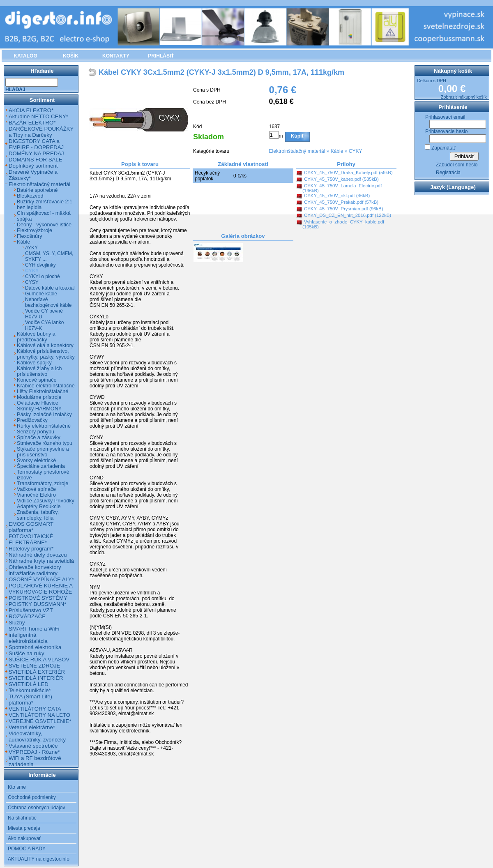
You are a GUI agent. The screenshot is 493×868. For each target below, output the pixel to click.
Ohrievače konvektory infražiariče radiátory (35, 570)
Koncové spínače (37, 380)
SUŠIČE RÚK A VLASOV (39, 660)
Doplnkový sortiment (33, 166)
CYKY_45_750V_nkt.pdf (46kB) (337, 196)
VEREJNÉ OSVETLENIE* (40, 721)
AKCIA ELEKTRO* (31, 110)
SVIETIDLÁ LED (29, 684)
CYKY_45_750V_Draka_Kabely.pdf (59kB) (348, 173)
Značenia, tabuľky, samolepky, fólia (38, 515)
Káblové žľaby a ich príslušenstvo (39, 371)
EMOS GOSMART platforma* (31, 527)
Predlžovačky (32, 420)
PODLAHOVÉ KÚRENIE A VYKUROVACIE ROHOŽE (40, 589)
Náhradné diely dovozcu (38, 555)
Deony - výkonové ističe (44, 225)
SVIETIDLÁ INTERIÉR (36, 678)
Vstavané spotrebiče (33, 746)
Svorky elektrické (36, 460)
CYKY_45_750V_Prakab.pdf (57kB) (341, 202)
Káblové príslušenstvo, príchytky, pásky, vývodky (46, 354)
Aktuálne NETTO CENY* (38, 116)
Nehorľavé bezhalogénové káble (48, 302)
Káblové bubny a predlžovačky (36, 337)
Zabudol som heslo (457, 165)
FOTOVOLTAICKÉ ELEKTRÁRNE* (31, 539)
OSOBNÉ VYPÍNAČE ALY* (41, 579)
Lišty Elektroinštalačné (43, 391)
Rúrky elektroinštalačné (44, 426)
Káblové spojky (34, 363)
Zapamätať (443, 148)
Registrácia (448, 173)
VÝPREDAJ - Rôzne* (34, 752)
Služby (17, 623)
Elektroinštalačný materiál (297, 151)
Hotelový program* (31, 549)
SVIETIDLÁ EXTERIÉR (37, 672)
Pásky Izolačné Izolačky (44, 414)
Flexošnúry (30, 236)
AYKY (31, 248)
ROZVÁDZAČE (27, 616)
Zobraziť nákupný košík (464, 97)
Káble (337, 151)
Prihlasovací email (445, 117)
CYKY (356, 151)
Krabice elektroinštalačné (46, 386)
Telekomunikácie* (30, 690)
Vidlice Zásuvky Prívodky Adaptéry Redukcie (46, 504)
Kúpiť (297, 136)
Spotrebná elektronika (35, 647)
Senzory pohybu (36, 432)
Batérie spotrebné (37, 190)
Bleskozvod (30, 196)
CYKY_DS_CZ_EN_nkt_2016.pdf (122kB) (348, 215)
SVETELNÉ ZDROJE (34, 666)
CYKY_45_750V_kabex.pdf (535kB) (341, 179)
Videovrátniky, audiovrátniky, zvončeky (37, 737)
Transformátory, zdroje (43, 484)
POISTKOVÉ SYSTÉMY (38, 598)
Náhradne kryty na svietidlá (41, 561)
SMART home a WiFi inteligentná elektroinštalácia (34, 635)
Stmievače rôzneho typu (45, 443)
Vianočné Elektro (36, 495)
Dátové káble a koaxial (50, 288)
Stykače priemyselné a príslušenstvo (43, 452)
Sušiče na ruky (26, 653)
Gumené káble (41, 294)
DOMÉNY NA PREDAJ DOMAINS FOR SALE (36, 157)
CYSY (32, 282)
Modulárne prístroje (39, 397)
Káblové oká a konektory (45, 345)
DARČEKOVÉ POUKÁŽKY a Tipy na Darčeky (41, 132)
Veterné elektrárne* (32, 727)
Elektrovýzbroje (35, 230)
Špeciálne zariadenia (41, 466)
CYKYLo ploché (43, 276)
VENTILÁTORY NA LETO (39, 715)
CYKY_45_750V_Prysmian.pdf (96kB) (343, 209)
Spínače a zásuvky (39, 437)
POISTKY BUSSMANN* (37, 604)
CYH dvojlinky (40, 265)
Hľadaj (15, 90)
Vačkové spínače (36, 489)
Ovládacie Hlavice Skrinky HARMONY (39, 406)
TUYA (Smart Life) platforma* (30, 700)
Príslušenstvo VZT (31, 610)
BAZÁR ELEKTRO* (32, 123)
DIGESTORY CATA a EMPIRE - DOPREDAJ (36, 144)
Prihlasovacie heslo (446, 131)
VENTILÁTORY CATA (35, 709)
